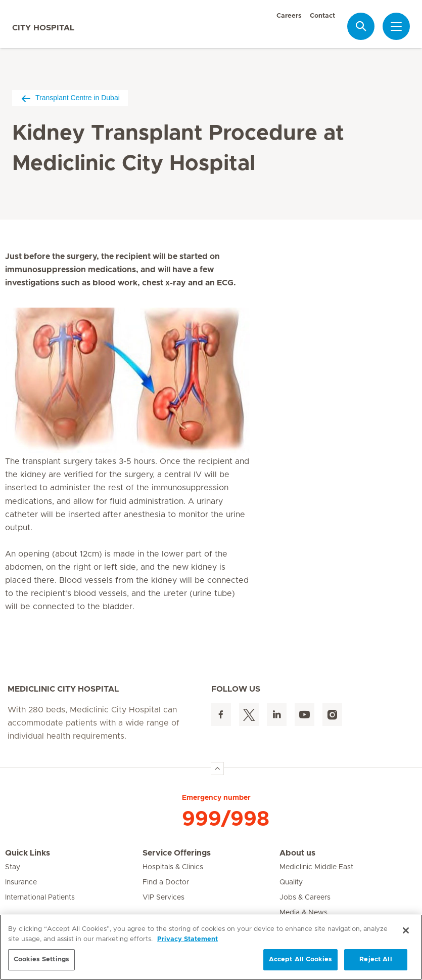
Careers (289, 16)
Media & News (303, 913)
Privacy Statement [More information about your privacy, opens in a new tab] (187, 939)
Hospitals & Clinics (173, 867)
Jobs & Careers (305, 898)
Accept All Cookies (300, 960)
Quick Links (28, 853)
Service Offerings (177, 853)
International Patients (40, 898)
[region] (211, 947)
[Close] (406, 930)
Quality (291, 882)
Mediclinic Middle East (316, 867)
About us (297, 853)
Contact (322, 16)
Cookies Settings (41, 960)
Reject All (376, 960)
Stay (13, 867)
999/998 (226, 819)
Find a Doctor (166, 882)
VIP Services (163, 898)
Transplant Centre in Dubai (70, 98)
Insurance (21, 882)
